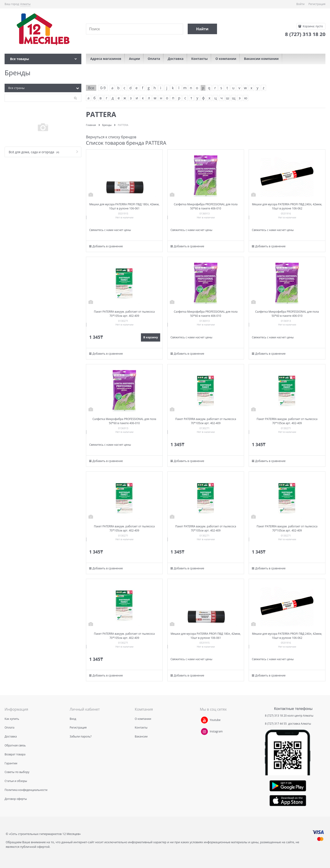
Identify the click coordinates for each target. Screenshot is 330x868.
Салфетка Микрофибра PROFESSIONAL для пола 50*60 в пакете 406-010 (206, 206)
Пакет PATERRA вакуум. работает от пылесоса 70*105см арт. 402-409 (124, 314)
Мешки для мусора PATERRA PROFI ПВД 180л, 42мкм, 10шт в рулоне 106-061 (124, 206)
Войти (300, 4)
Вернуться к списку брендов (111, 137)
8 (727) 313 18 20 (276, 716)
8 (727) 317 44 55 (276, 724)
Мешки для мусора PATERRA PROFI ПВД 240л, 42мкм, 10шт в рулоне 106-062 (287, 206)
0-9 (103, 88)
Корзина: (312, 26)
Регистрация (317, 4)
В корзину (151, 337)
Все (91, 88)
